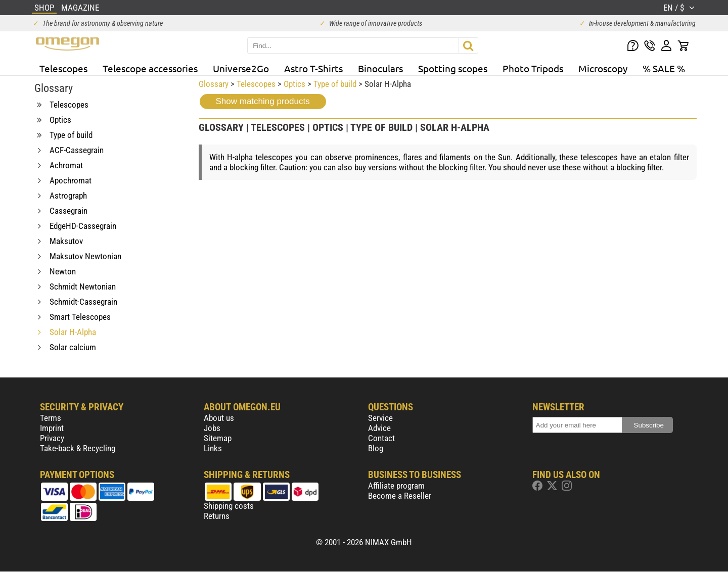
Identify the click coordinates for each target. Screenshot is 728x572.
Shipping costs (229, 506)
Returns (217, 516)
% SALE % (664, 68)
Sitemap (218, 438)
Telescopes (63, 68)
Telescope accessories (150, 68)
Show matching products (263, 101)
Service (380, 418)
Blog (376, 448)
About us (219, 418)
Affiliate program (396, 486)
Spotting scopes (453, 68)
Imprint (52, 428)
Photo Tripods (533, 68)
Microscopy (603, 68)
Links (213, 448)
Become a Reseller (400, 496)
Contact (381, 438)
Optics (294, 84)
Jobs (212, 428)
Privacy (52, 438)
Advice (379, 428)
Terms (51, 418)
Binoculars (380, 68)
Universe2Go (241, 68)
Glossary (214, 84)
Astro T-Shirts (313, 68)
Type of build (335, 84)
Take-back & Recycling (78, 448)
